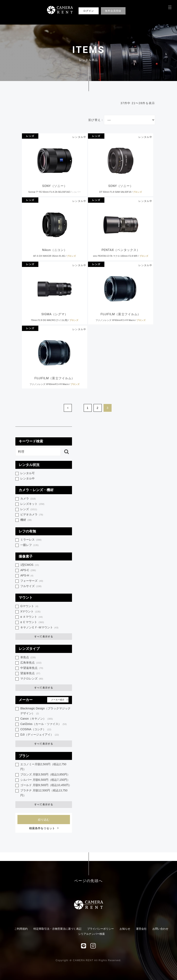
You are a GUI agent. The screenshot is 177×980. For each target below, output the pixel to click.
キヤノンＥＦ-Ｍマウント (39, 628)
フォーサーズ (32, 581)
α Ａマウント (31, 617)
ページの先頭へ (88, 881)
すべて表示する (44, 637)
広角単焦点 (31, 663)
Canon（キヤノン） (37, 719)
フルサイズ (31, 586)
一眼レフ (29, 545)
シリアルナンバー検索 (91, 934)
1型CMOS (30, 565)
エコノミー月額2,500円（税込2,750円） (43, 767)
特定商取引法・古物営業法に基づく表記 (57, 929)
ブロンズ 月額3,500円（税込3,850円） (45, 774)
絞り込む (44, 820)
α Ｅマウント (32, 622)
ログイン (89, 11)
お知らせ (125, 929)
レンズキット (32, 504)
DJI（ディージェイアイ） (40, 735)
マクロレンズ (32, 679)
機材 (26, 520)
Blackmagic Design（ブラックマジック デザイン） (45, 711)
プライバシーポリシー (100, 929)
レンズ (30, 136)
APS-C (28, 570)
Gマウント (29, 606)
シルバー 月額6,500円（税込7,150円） (45, 780)
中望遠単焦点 (32, 668)
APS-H (27, 576)
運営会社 (141, 929)
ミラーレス (31, 540)
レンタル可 (27, 473)
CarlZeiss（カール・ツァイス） (43, 724)
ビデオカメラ (32, 515)
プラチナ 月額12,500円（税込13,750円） (44, 793)
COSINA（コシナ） (36, 730)
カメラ (28, 499)
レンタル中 (27, 478)
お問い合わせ (160, 929)
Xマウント (30, 612)
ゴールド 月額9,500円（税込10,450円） (46, 785)
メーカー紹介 (58, 700)
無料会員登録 (113, 11)
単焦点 (28, 658)
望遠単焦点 (30, 673)
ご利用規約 (21, 929)
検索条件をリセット (42, 828)
